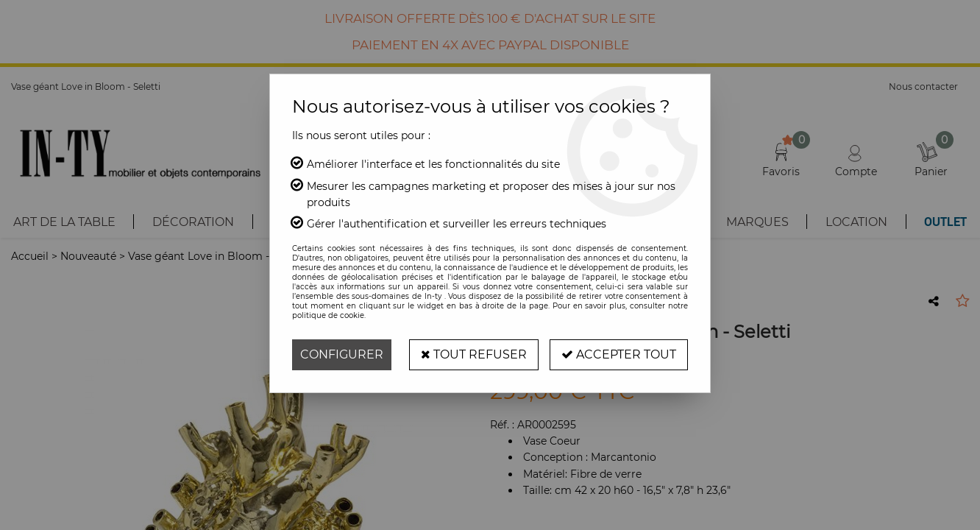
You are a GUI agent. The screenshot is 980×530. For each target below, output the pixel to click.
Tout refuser (474, 354)
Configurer (342, 354)
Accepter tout (619, 354)
